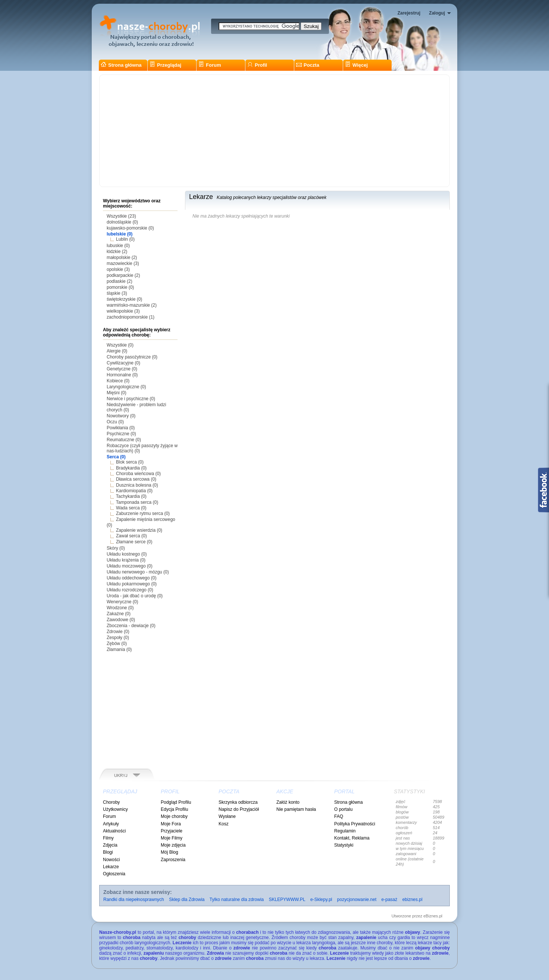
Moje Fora (171, 824)
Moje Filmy (172, 838)
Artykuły (111, 824)
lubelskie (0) (120, 234)
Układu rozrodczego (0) (130, 590)
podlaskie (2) (120, 281)
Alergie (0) (117, 351)
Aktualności (114, 831)
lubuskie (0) (118, 246)
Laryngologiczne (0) (126, 387)
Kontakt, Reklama (352, 838)
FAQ (339, 816)
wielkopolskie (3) (123, 311)
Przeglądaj (165, 65)
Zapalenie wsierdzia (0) (139, 530)
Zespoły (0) (118, 638)
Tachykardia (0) (131, 496)
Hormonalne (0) (122, 375)
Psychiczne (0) (121, 434)
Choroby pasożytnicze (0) (132, 357)
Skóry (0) (116, 548)
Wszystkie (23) (121, 216)
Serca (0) (116, 457)
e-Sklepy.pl (321, 900)
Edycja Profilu (174, 809)
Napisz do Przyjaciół (239, 809)
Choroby (111, 802)
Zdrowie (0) (118, 632)
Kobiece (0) (118, 381)
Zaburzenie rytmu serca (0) (143, 513)
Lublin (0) (125, 239)
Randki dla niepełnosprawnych (134, 900)
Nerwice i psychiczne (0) (131, 399)
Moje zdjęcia (173, 845)
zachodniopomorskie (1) (131, 317)
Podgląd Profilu (176, 802)
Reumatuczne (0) (124, 440)
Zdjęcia (110, 845)
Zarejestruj (409, 13)
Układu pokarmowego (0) (132, 584)
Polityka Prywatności (355, 824)
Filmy (108, 838)
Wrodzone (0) (120, 608)
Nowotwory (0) (121, 416)
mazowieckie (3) (123, 263)
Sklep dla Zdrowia (187, 900)
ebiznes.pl (412, 900)
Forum (210, 65)
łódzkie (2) (117, 252)
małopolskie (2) (122, 257)
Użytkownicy (115, 809)
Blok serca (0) (130, 462)
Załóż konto (288, 802)
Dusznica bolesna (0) (137, 485)
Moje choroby (174, 816)
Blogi (108, 852)
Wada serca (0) (131, 508)
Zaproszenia (173, 860)
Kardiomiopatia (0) (134, 491)
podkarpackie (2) (123, 275)
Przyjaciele (172, 831)
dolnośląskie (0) (122, 222)
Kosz (224, 824)
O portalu (343, 809)
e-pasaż (390, 900)
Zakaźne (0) (119, 614)
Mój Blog (170, 852)
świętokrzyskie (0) (124, 299)
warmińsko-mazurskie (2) (132, 305)
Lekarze (111, 867)
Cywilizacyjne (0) (123, 363)
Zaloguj (437, 13)
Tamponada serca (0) (137, 502)
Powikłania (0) (121, 428)
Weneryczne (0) (122, 602)
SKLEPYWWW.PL (287, 900)
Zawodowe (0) (121, 620)
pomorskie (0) (120, 287)
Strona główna (121, 65)
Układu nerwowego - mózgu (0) (138, 572)
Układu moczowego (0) (130, 566)
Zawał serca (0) (131, 536)
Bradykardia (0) (131, 468)
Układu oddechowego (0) (131, 578)
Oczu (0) (115, 422)
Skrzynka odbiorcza (238, 802)
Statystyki (344, 845)
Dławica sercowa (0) (136, 479)
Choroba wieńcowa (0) (138, 474)
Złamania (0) (119, 649)
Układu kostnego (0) (127, 554)
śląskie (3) (117, 293)
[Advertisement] (274, 131)
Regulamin (345, 831)
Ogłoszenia (114, 874)
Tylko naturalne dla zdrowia (237, 900)
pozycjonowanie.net (357, 900)
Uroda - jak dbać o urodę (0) (135, 596)
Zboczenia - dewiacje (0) (131, 626)
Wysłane (227, 816)
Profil (257, 65)
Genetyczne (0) (122, 369)
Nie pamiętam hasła (296, 809)
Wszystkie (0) (120, 345)
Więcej (356, 65)
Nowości (111, 860)
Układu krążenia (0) (126, 560)
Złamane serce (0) (134, 542)
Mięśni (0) (117, 393)
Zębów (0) (117, 644)
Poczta (308, 65)
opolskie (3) (118, 269)
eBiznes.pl (433, 916)
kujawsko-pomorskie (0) (130, 228)
